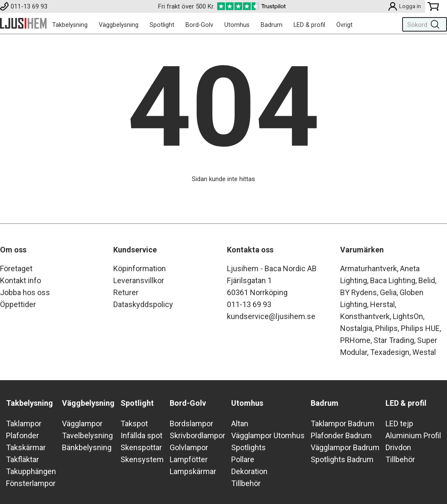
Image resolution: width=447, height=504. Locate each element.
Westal (424, 352)
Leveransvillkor (139, 280)
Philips (387, 328)
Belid (427, 280)
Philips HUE (420, 328)
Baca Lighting (393, 280)
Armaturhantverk (369, 268)
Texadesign (390, 352)
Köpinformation (140, 268)
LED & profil (309, 25)
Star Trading (394, 340)
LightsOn (408, 316)
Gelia (388, 292)
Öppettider (18, 304)
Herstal (382, 304)
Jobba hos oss (25, 292)
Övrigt (344, 25)
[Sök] (422, 24)
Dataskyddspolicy (143, 304)
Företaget (16, 268)
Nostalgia (356, 328)
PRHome (355, 340)
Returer (126, 292)
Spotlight (162, 25)
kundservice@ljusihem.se (271, 316)
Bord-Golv (199, 25)
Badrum (272, 25)
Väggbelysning (119, 25)
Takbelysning (70, 25)
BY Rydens (359, 292)
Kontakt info (21, 280)
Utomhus (237, 25)
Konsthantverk (365, 316)
